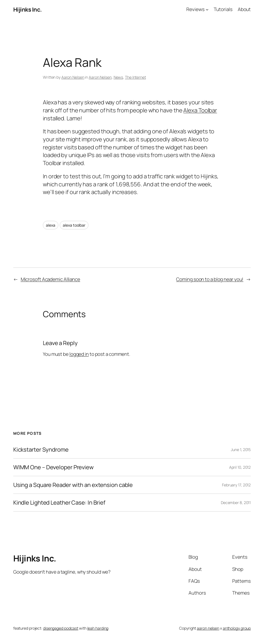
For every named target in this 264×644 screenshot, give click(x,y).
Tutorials (223, 9)
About (244, 9)
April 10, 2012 (240, 467)
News (118, 77)
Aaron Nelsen (73, 77)
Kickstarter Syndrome (41, 450)
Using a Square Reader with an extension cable (73, 485)
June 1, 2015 (241, 450)
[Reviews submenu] (207, 9)
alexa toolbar (74, 225)
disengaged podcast (61, 628)
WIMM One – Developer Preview (53, 467)
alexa (51, 225)
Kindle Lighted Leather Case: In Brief (59, 503)
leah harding (98, 628)
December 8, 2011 (236, 503)
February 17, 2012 (236, 485)
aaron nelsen (208, 628)
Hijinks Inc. (28, 9)
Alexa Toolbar (200, 110)
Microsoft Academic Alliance (50, 279)
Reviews (195, 9)
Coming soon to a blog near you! (210, 279)
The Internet (135, 77)
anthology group (237, 628)
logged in (79, 354)
